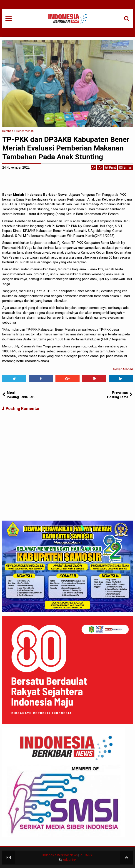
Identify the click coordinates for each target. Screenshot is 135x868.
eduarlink (70, 860)
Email (125, 167)
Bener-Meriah (123, 369)
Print (110, 167)
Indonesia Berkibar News (60, 855)
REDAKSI (86, 855)
